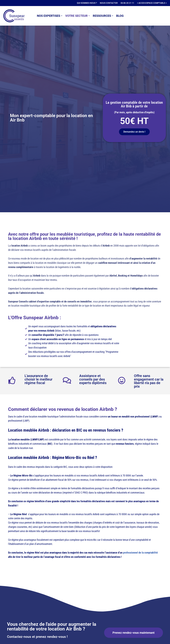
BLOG (120, 16)
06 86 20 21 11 (127, 3)
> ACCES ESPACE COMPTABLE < (152, 3)
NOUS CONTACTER (109, 3)
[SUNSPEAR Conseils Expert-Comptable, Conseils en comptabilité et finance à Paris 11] (14, 16)
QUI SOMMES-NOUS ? (87, 3)
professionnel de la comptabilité (140, 553)
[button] (62, 16)
